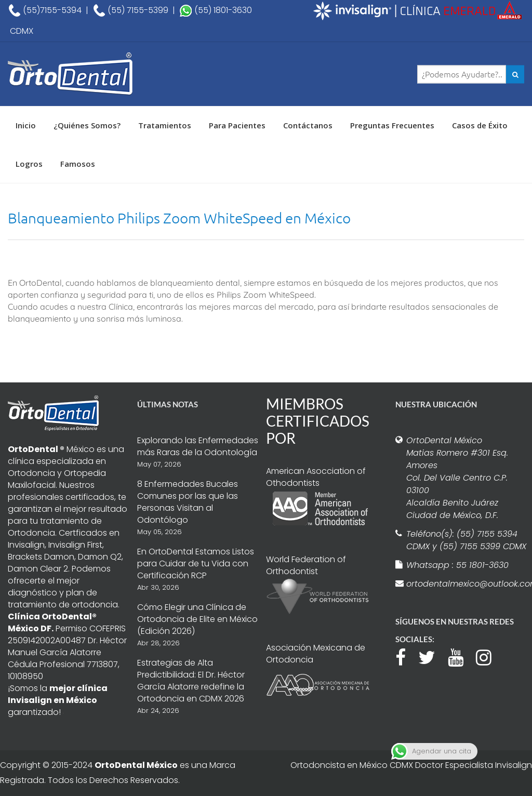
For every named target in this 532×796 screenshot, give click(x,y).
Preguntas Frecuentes (392, 125)
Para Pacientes (237, 125)
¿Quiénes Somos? (87, 125)
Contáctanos (308, 125)
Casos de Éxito (480, 125)
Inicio (26, 125)
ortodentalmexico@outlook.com (467, 584)
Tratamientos (165, 125)
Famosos (78, 164)
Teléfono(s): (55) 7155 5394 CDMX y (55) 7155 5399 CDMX (466, 540)
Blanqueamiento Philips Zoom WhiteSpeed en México (179, 218)
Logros (29, 164)
